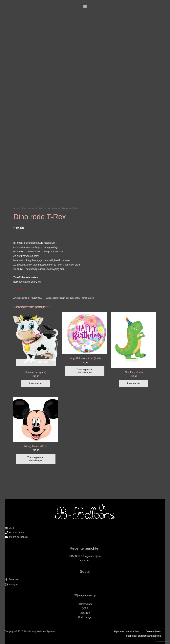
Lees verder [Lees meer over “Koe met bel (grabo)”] (36, 383)
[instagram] (85, 584)
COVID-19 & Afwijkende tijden (85, 556)
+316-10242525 (17, 533)
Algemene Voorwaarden (126, 631)
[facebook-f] (85, 579)
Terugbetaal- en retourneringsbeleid (143, 636)
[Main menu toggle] (85, 6)
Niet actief (32, 208)
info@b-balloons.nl (18, 537)
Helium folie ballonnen (50, 208)
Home (16, 208)
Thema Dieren (87, 298)
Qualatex (85, 561)
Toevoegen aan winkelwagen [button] (85, 371)
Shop (23, 208)
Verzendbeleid (154, 631)
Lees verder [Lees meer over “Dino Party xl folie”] (134, 383)
